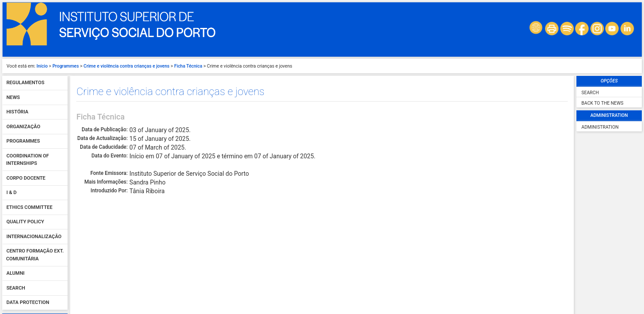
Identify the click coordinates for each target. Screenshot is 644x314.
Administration (600, 51)
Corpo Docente (26, 102)
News (13, 21)
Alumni (16, 197)
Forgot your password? (35, 306)
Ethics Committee (29, 131)
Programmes (23, 65)
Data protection (28, 227)
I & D (12, 117)
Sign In (35, 296)
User (13, 258)
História (17, 36)
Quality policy (26, 146)
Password (19, 276)
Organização (24, 50)
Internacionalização (34, 160)
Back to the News (603, 27)
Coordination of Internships (27, 84)
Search (16, 212)
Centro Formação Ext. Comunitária (35, 179)
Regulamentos (26, 7)
